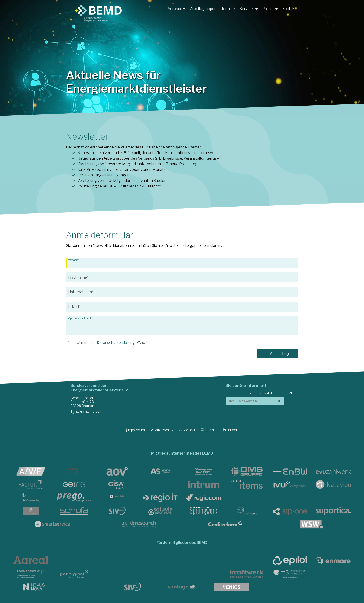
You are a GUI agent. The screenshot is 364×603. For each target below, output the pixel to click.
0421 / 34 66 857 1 (87, 412)
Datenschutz (162, 430)
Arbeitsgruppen (203, 9)
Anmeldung (278, 354)
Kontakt (289, 9)
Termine (228, 9)
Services (249, 9)
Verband (177, 9)
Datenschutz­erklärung (116, 343)
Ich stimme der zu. (108, 343)
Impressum (135, 430)
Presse (270, 9)
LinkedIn (231, 430)
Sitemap (209, 430)
